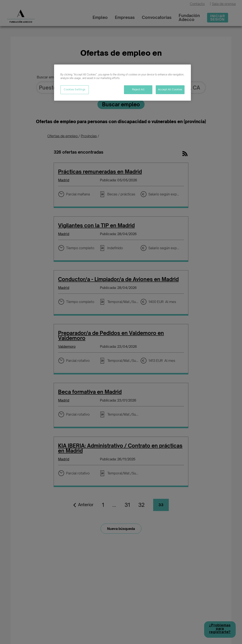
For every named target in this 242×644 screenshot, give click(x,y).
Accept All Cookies (170, 90)
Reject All (138, 90)
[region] (122, 83)
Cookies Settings (75, 90)
